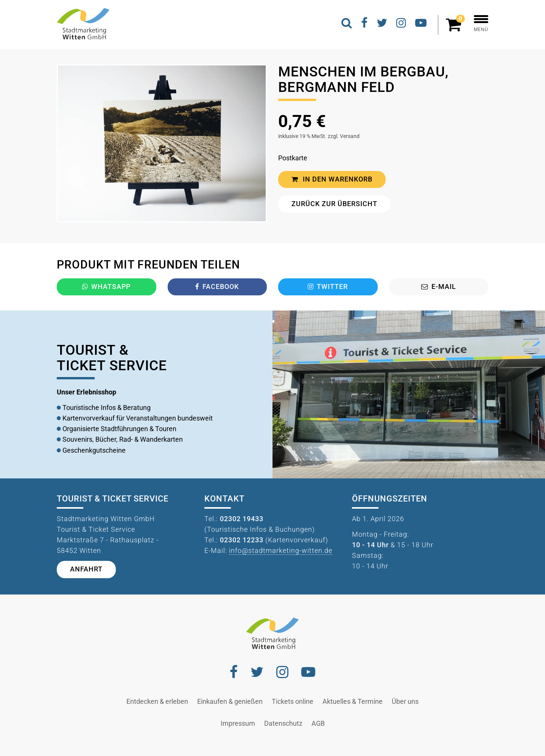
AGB (318, 723)
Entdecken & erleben (157, 702)
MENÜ (481, 24)
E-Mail (439, 287)
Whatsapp (106, 287)
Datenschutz (283, 723)
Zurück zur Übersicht (334, 204)
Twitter (328, 287)
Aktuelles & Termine (353, 702)
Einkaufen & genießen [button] (230, 702)
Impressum (238, 723)
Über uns (405, 702)
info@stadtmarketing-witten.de (281, 551)
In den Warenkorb (332, 179)
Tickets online (293, 702)
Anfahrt (86, 569)
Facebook (217, 287)
